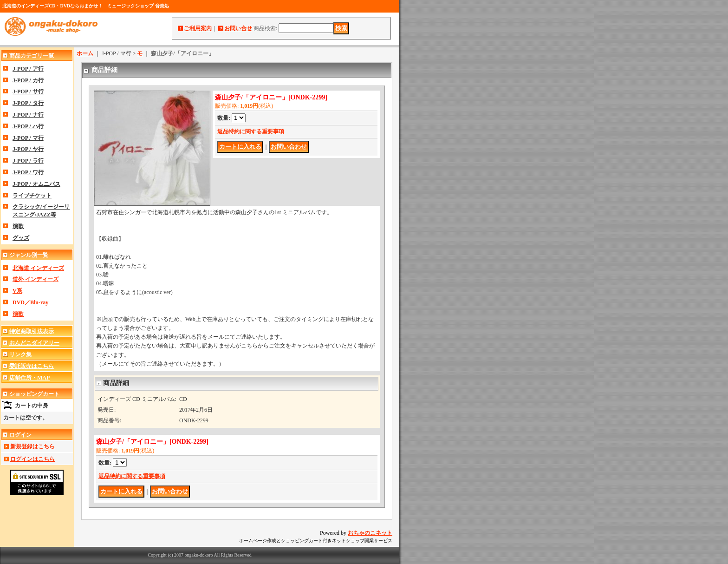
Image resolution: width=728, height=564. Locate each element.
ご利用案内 (198, 28)
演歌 (18, 226)
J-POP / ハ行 (28, 126)
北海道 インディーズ (38, 268)
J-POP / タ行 (28, 103)
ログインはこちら (32, 459)
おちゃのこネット (370, 533)
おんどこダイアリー (34, 343)
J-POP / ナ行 (28, 115)
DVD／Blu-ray (30, 302)
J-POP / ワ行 (28, 172)
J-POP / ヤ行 (28, 149)
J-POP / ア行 (28, 69)
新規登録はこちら (32, 446)
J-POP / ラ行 (28, 161)
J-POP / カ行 (28, 80)
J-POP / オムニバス (36, 184)
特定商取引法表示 (32, 331)
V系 (17, 291)
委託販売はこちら (32, 366)
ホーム (85, 53)
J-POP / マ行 (28, 138)
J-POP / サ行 (28, 92)
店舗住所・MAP (29, 378)
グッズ (21, 238)
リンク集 (20, 354)
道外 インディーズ (36, 279)
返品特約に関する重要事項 (251, 131)
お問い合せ (238, 28)
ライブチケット (32, 196)
